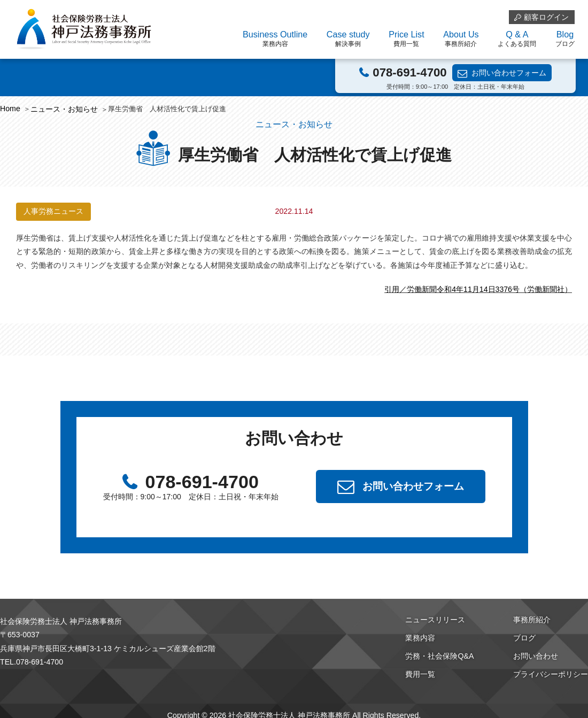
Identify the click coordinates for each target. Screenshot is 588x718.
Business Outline (275, 39)
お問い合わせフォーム (509, 73)
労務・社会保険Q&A (439, 656)
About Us (461, 39)
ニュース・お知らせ (64, 109)
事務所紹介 (532, 620)
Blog (565, 39)
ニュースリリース (435, 620)
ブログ (524, 638)
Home (10, 109)
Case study (348, 39)
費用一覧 (420, 674)
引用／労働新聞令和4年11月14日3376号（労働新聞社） (478, 289)
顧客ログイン (546, 17)
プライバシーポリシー (551, 674)
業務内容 (420, 638)
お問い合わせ (536, 656)
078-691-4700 (409, 72)
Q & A (517, 39)
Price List (406, 39)
